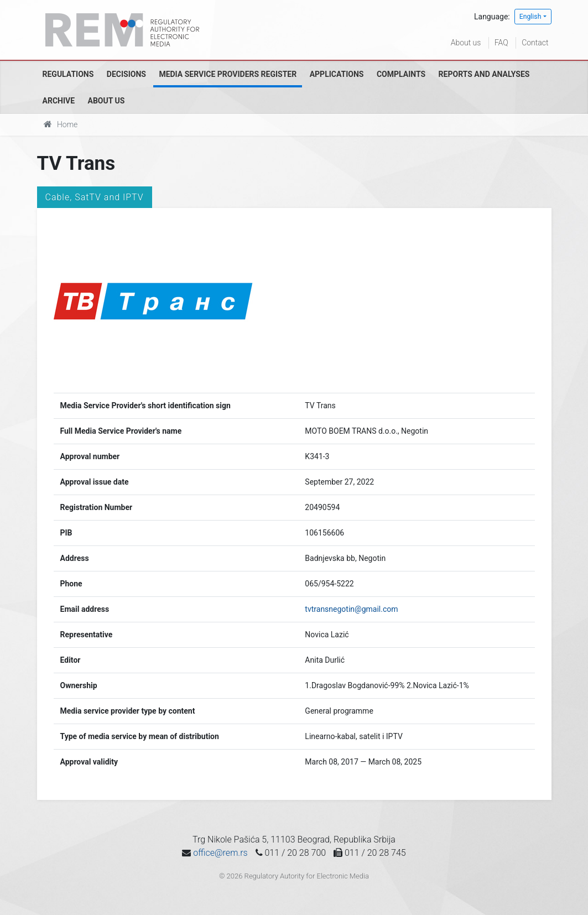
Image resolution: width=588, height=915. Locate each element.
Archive (59, 101)
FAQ (501, 43)
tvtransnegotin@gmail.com (351, 609)
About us (466, 43)
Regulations (68, 74)
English (530, 17)
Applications (337, 74)
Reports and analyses (484, 74)
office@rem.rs (220, 853)
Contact (535, 43)
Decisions (126, 74)
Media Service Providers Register (228, 74)
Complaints (401, 74)
